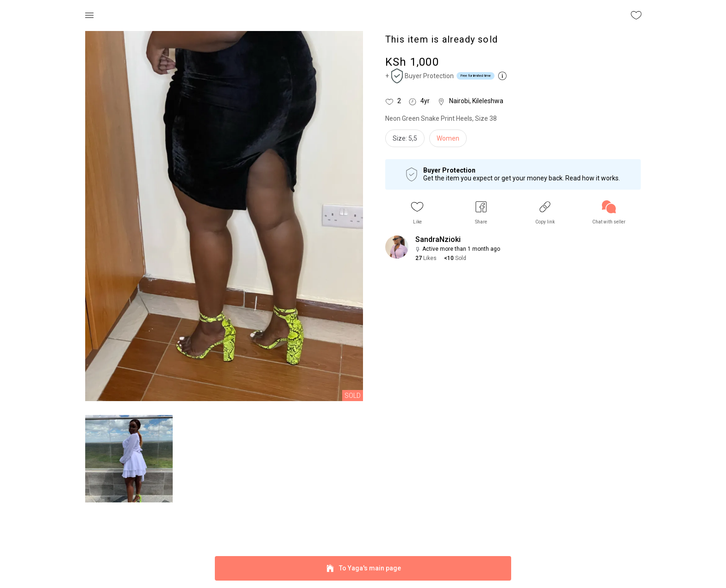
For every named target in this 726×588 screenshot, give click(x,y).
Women (448, 138)
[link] (609, 213)
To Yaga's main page (363, 568)
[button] (417, 213)
